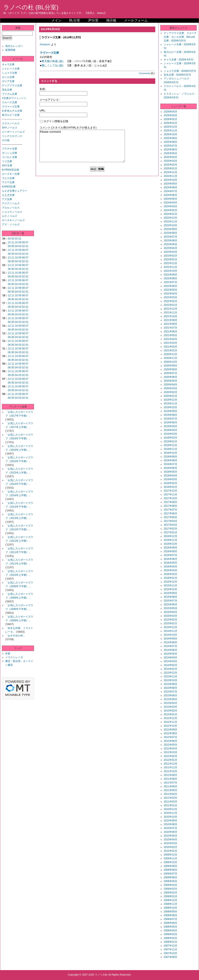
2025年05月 (170, 153)
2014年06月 (170, 650)
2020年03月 (170, 388)
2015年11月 (170, 586)
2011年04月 (170, 794)
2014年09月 (170, 639)
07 (27, 242)
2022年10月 (170, 271)
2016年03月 (170, 570)
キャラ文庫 (8, 64)
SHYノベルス (10, 128)
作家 (8, 654)
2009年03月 (170, 889)
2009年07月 (170, 874)
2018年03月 (170, 479)
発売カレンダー (14, 46)
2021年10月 (170, 316)
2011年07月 (170, 783)
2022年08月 (170, 278)
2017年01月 (170, 532)
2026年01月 (170, 123)
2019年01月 (170, 441)
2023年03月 (170, 252)
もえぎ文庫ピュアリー (15, 191)
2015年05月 (170, 608)
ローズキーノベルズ (13, 220)
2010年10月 (170, 817)
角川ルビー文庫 (11, 115)
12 (9, 242)
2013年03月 (170, 707)
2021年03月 (170, 343)
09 (20, 242)
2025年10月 (170, 134)
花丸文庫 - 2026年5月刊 (177, 75)
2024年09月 (170, 184)
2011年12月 (170, 764)
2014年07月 (170, 646)
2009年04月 (170, 885)
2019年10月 (170, 407)
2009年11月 (170, 858)
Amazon (45, 44)
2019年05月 (170, 426)
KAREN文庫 (9, 187)
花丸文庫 (7, 90)
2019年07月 (170, 419)
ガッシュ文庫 (10, 153)
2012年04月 (170, 749)
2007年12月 (170, 946)
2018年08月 (170, 460)
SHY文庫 (7, 166)
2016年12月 (170, 536)
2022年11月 (170, 267)
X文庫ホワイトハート (14, 98)
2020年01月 (170, 396)
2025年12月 (170, 127)
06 (9, 246)
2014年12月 (170, 627)
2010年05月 (170, 836)
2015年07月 (170, 601)
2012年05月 (170, 745)
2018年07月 (170, 464)
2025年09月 (170, 138)
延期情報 (10, 50)
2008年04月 (170, 931)
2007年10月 (170, 953)
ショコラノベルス (12, 212)
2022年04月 (170, 294)
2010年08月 (170, 824)
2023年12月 (170, 218)
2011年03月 (170, 798)
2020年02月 (170, 392)
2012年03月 (170, 752)
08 (23, 242)
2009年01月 (170, 896)
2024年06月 (170, 195)
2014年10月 (170, 635)
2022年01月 (170, 305)
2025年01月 (170, 168)
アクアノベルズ (11, 203)
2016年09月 (170, 548)
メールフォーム (136, 20)
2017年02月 (170, 529)
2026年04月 (170, 112)
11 (13, 242)
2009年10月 (170, 862)
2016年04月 (170, 567)
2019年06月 (170, 422)
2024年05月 (170, 199)
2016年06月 (170, 559)
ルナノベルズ (10, 216)
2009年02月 (170, 893)
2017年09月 (170, 502)
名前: (43, 89)
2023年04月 (170, 248)
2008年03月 (170, 934)
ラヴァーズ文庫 (11, 107)
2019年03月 (170, 434)
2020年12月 (170, 354)
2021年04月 (170, 339)
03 (13, 239)
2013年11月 (170, 677)
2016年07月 (170, 555)
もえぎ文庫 (8, 195)
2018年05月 (170, 472)
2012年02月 (170, 756)
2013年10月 (170, 680)
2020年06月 (170, 377)
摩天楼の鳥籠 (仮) (52, 61)
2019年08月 (170, 415)
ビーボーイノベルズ (13, 132)
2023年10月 (170, 225)
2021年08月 (170, 324)
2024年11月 (170, 176)
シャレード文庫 (11, 69)
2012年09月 (170, 730)
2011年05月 (170, 790)
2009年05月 (170, 881)
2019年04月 (170, 430)
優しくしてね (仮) (52, 65)
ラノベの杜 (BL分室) (31, 7)
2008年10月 (170, 908)
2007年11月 (170, 949)
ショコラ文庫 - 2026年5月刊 (180, 71)
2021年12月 (170, 309)
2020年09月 (170, 366)
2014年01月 (170, 669)
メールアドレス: (50, 100)
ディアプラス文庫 (12, 86)
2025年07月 (170, 146)
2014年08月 (170, 642)
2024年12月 (170, 172)
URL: (43, 110)
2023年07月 (170, 237)
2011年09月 (170, 775)
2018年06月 (170, 468)
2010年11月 (170, 813)
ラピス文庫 (8, 178)
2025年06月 (170, 150)
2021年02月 (170, 347)
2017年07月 (170, 510)
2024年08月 (170, 187)
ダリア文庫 (8, 81)
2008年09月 (170, 912)
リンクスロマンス (12, 136)
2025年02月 (170, 165)
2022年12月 (170, 263)
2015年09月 (170, 593)
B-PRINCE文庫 (10, 170)
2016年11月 (170, 540)
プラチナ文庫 (10, 149)
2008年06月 (170, 923)
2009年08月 (170, 870)
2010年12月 (170, 809)
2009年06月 (170, 877)
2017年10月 (170, 498)
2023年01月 (170, 259)
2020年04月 (170, 385)
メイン (56, 20)
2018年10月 (170, 453)
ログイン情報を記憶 (54, 121)
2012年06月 (170, 741)
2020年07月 (170, 373)
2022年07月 (170, 282)
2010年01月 (170, 851)
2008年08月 (170, 915)
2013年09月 (170, 684)
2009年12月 (170, 855)
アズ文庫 (7, 199)
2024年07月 (170, 191)
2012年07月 (170, 737)
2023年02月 (170, 256)
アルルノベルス (11, 208)
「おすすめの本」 (15, 636)
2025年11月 (170, 131)
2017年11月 (170, 495)
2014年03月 (170, 661)
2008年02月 (170, 938)
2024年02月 (170, 210)
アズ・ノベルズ (11, 225)
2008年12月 (170, 900)
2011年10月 (170, 771)
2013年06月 (170, 695)
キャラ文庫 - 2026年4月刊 (179, 60)
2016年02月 (170, 574)
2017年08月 (170, 506)
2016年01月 (170, 578)
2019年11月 (170, 404)
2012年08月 (170, 733)
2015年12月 (170, 582)
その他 (6, 140)
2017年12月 (170, 491)
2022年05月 (170, 290)
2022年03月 (170, 297)
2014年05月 (170, 654)
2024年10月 (170, 180)
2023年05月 (170, 244)
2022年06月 (170, 286)
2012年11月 (170, 722)
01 (20, 239)
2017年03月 (170, 525)
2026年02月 (170, 119)
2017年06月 (170, 513)
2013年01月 (170, 714)
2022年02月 (170, 301)
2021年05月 (170, 335)
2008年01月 (170, 942)
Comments (144, 73)
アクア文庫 (8, 182)
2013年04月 (170, 703)
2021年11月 (170, 313)
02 (16, 239)
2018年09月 (170, 457)
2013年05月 (170, 699)
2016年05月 (170, 563)
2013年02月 (170, 711)
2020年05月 (170, 381)
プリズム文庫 (10, 94)
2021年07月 (170, 328)
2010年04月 (170, 840)
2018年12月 (170, 445)
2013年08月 (170, 688)
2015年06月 (170, 604)
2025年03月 (170, 161)
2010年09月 (170, 821)
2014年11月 (170, 631)
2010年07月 (170, 828)
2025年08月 (170, 142)
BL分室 (75, 20)
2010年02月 (170, 847)
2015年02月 (170, 620)
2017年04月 (170, 521)
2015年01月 (170, 623)
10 (16, 242)
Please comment (82, 146)
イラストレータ (14, 657)
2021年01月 (170, 350)
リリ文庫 (7, 161)
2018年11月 (170, 449)
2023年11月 (170, 222)
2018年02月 (170, 483)
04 (9, 239)
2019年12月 (170, 400)
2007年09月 (170, 957)
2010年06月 (170, 832)
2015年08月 (170, 597)
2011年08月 (170, 779)
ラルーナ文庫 (10, 102)
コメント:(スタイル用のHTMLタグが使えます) (68, 128)
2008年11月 (170, 904)
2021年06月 (170, 332)
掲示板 (111, 20)
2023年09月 (170, 229)
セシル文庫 (8, 77)
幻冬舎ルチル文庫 (12, 111)
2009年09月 (170, 866)
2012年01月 (170, 760)
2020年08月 (170, 369)
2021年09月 (170, 320)
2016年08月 (170, 551)
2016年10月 (170, 544)
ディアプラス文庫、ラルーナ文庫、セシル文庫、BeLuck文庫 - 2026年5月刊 (180, 37)
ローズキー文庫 (11, 174)
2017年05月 (170, 517)
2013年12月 (170, 673)
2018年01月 (170, 487)
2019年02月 (170, 438)
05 (13, 246)
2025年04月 (170, 157)
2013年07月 (170, 692)
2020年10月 (170, 362)
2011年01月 (170, 805)
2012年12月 (170, 718)
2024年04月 (170, 203)
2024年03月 (170, 206)
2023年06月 (170, 241)
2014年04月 (170, 658)
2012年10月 (170, 726)
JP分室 (93, 20)
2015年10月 (170, 589)
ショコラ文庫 (10, 73)
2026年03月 (170, 115)
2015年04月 (170, 612)
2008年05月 (170, 927)
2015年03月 (170, 616)
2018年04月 (170, 476)
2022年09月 (170, 275)
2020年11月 (170, 358)
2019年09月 (170, 411)
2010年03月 (170, 843)
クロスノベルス (11, 123)
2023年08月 (170, 233)
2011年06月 (170, 786)
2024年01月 (170, 214)
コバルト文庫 (10, 157)
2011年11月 (170, 767)
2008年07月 (170, 919)
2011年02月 (170, 802)
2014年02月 (170, 665)
